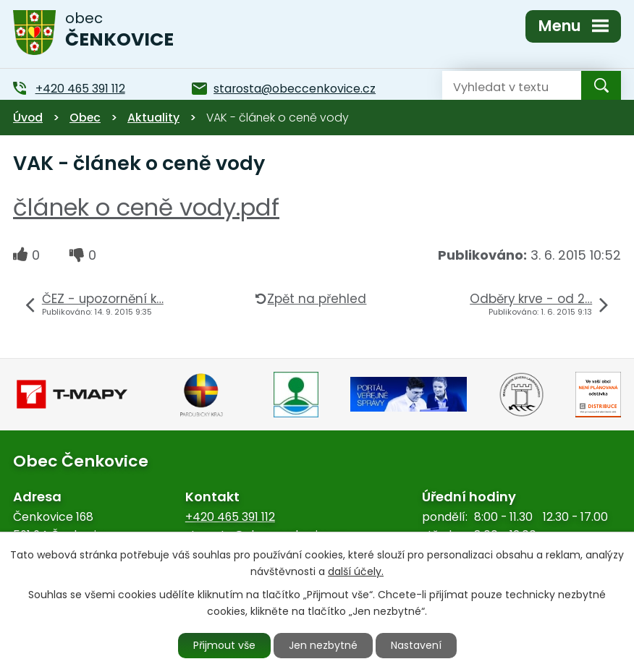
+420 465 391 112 (230, 517)
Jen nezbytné (323, 645)
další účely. (356, 571)
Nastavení (416, 645)
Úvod (28, 118)
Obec (85, 118)
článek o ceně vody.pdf (146, 207)
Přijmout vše (224, 645)
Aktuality (153, 118)
